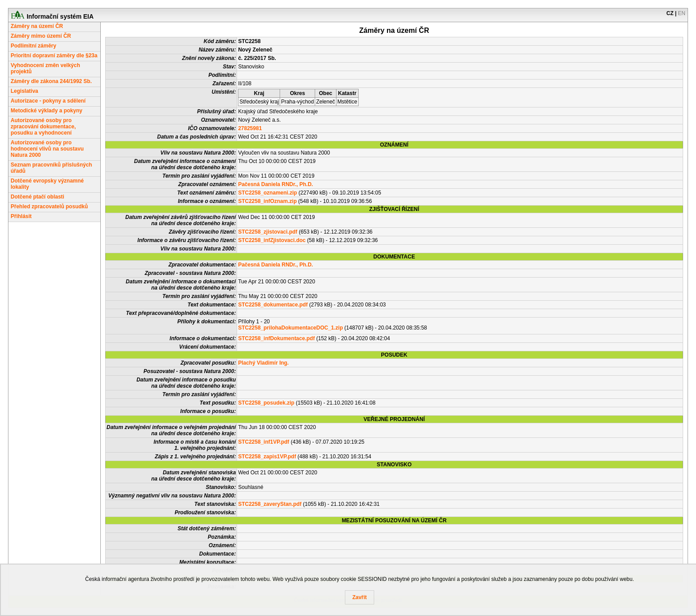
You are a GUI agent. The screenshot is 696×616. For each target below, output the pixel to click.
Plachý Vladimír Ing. (263, 363)
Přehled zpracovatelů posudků (49, 207)
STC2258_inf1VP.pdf (263, 442)
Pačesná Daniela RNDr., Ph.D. (275, 184)
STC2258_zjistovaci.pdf (267, 232)
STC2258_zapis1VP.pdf (267, 457)
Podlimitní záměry (34, 46)
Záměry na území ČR (37, 26)
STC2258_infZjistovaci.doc (272, 240)
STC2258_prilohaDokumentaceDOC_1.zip (290, 328)
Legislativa (24, 91)
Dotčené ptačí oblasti (38, 197)
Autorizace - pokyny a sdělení (48, 101)
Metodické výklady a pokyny (46, 111)
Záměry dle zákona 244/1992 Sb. (51, 81)
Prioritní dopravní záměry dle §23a (54, 56)
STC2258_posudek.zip (266, 403)
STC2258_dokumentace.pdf (273, 305)
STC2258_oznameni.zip (267, 193)
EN (682, 13)
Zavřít (360, 597)
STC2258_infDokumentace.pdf (276, 338)
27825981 (250, 128)
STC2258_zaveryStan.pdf (270, 504)
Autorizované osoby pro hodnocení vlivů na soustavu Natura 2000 (47, 149)
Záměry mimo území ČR (41, 36)
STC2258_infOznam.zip (267, 201)
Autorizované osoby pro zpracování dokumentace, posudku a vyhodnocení (43, 127)
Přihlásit (21, 216)
